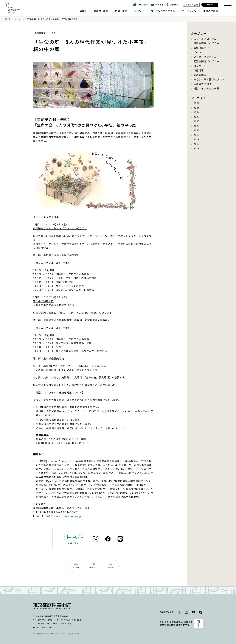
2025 (197, 108)
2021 (197, 126)
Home (7, 19)
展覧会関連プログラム (206, 61)
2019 (197, 135)
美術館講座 (200, 75)
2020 (197, 130)
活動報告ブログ (203, 84)
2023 (197, 117)
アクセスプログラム (205, 57)
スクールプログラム (205, 39)
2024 (197, 112)
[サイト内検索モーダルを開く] (191, 5)
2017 (197, 144)
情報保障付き (201, 48)
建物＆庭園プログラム (206, 43)
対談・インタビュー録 (206, 88)
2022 (197, 121)
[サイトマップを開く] (228, 8)
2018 (197, 139)
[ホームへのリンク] (12, 8)
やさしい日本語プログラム (209, 79)
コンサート (200, 66)
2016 (197, 148)
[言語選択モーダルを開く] (210, 5)
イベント (18, 19)
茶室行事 (199, 70)
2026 (197, 103)
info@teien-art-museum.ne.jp (63, 516)
